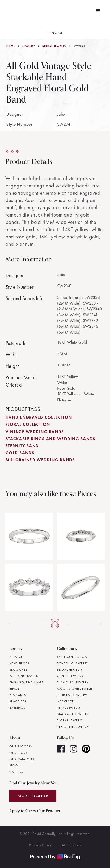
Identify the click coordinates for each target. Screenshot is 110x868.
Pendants (18, 695)
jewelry (29, 46)
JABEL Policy (71, 845)
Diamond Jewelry (73, 682)
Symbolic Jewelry (73, 663)
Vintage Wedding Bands (35, 432)
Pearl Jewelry (69, 708)
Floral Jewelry (70, 720)
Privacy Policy (40, 845)
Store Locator (33, 796)
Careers (16, 772)
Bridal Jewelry (54, 46)
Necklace (65, 701)
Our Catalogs (22, 759)
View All (17, 657)
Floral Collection (28, 424)
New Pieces (19, 663)
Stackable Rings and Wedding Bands (50, 439)
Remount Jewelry (73, 727)
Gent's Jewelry (70, 676)
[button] (98, 11)
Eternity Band (22, 446)
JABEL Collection (72, 657)
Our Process (21, 746)
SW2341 (80, 46)
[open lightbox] (55, 30)
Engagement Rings (27, 682)
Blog (14, 765)
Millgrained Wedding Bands (40, 460)
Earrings (17, 708)
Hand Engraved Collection (39, 417)
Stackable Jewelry (73, 714)
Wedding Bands (24, 676)
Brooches (18, 670)
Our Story (18, 753)
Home (11, 46)
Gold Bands (20, 453)
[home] (8, 11)
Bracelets (18, 701)
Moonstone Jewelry (75, 689)
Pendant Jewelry (72, 695)
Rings (14, 689)
